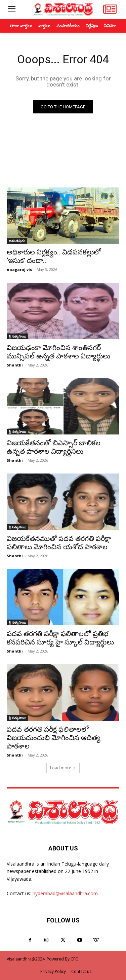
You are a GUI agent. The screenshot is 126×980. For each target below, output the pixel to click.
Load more (63, 768)
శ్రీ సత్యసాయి (17, 336)
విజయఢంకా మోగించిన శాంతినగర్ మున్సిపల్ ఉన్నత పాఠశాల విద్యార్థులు (58, 352)
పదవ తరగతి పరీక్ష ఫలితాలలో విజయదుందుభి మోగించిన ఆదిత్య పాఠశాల (54, 738)
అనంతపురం (17, 241)
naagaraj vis (19, 269)
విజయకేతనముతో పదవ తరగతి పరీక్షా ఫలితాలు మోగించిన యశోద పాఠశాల (59, 543)
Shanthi (15, 365)
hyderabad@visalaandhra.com (65, 893)
